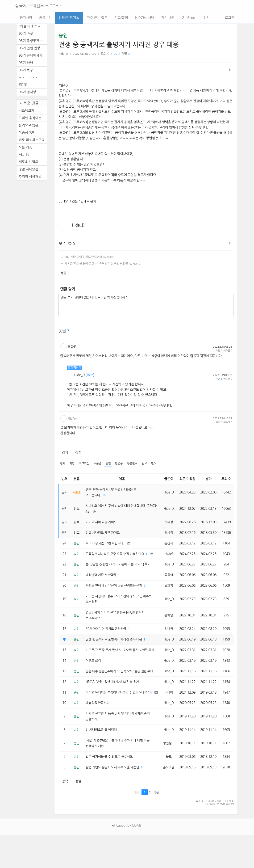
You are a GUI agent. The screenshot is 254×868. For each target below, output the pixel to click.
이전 (136, 825)
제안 (73, 464)
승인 (63, 36)
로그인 (229, 18)
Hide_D (63, 54)
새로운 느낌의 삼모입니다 (33, 162)
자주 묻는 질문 (97, 18)
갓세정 (167, 524)
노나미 (167, 720)
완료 (148, 464)
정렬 (78, 452)
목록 (63, 273)
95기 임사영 (28, 92)
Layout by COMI (126, 859)
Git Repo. (189, 18)
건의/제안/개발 (69, 18)
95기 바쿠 (26, 34)
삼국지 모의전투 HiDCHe (38, 6)
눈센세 (167, 546)
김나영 (167, 640)
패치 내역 (168, 18)
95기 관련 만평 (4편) (33, 48)
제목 (121, 479)
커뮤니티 (45, 18)
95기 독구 (26, 70)
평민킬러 (167, 775)
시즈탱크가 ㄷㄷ (30, 111)
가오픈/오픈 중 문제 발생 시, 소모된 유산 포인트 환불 (100, 264)
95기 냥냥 (26, 63)
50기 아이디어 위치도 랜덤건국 (87, 257)
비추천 (228, 351)
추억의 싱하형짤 (30, 177)
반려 (157, 464)
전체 (63, 464)
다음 (156, 825)
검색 (65, 452)
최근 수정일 (186, 479)
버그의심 (85, 464)
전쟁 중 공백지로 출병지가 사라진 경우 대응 (119, 45)
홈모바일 (167, 800)
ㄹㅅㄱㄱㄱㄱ (28, 77)
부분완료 (135, 464)
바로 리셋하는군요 (32, 140)
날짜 (208, 479)
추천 (219, 351)
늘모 (167, 789)
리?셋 (23, 85)
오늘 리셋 (26, 147)
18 (105, 496)
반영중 (121, 464)
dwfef (167, 559)
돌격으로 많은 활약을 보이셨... (33, 125)
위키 (206, 18)
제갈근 (72, 418)
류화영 (72, 347)
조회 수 (226, 479)
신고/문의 (121, 18)
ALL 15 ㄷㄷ (28, 155)
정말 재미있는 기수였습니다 (33, 169)
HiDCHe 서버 (145, 18)
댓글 (126, 54)
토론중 (99, 464)
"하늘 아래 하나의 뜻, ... (33, 26)
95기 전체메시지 (31, 55)
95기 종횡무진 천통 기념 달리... (33, 41)
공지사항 (26, 18)
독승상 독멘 (27, 133)
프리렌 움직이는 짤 (32, 118)
